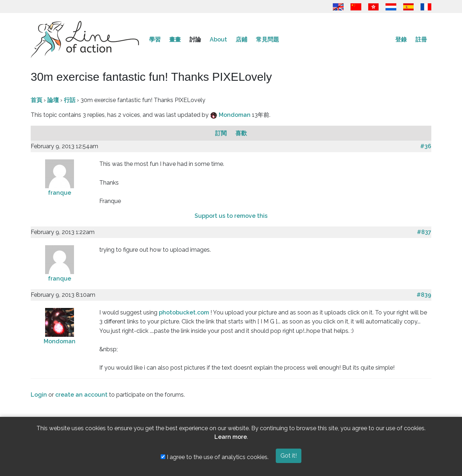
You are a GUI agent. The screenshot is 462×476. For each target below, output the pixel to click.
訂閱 (222, 133)
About (218, 39)
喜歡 (241, 133)
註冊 (421, 39)
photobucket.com (184, 312)
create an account (81, 395)
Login (39, 395)
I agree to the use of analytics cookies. (215, 457)
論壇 (53, 100)
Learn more (231, 437)
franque (60, 193)
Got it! (289, 456)
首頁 (36, 100)
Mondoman (235, 115)
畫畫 (175, 39)
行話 (70, 100)
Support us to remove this (231, 216)
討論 (195, 39)
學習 (155, 39)
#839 (424, 295)
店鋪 (241, 39)
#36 (426, 146)
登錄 (401, 39)
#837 (424, 232)
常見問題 (267, 39)
